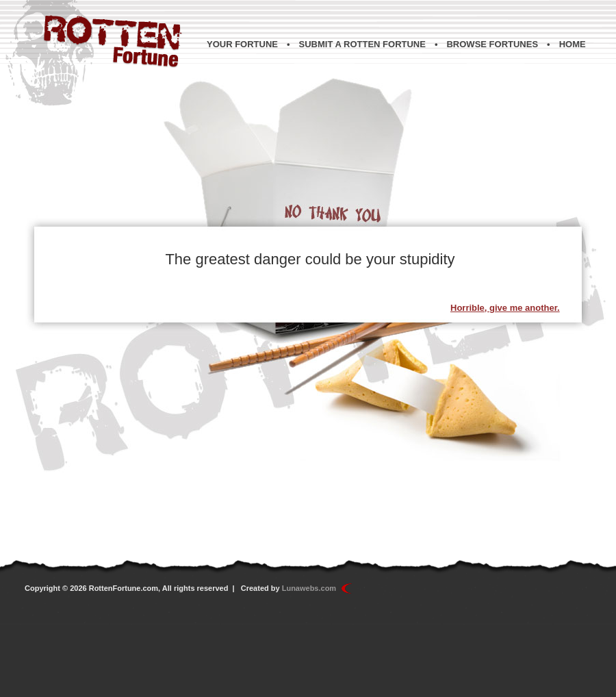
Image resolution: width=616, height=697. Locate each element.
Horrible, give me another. (505, 308)
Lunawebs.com (309, 588)
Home (573, 44)
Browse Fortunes (492, 44)
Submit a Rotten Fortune (362, 44)
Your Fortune (242, 44)
